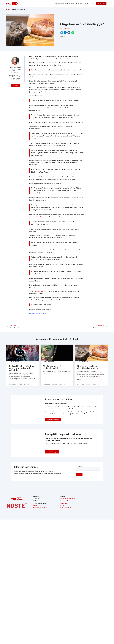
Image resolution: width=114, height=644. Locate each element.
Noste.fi (36, 522)
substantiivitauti (42, 291)
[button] (93, 4)
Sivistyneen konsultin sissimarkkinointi (53, 367)
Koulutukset (64, 520)
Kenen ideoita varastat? (62, 4)
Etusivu (8, 9)
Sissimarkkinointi (65, 29)
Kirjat (73, 4)
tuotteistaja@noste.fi (40, 524)
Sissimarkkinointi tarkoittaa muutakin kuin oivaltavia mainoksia (22, 368)
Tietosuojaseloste (66, 524)
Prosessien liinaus (66, 517)
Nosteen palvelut (82, 4)
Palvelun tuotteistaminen (68, 515)
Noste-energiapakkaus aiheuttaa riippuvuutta (88, 367)
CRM (41, 217)
